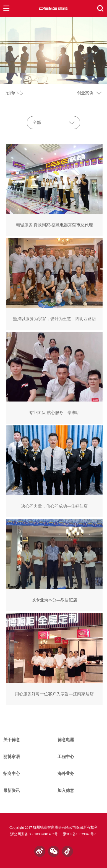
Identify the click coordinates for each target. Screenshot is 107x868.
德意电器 (66, 740)
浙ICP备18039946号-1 (80, 834)
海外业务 (66, 774)
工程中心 (66, 757)
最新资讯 (12, 791)
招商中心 (14, 93)
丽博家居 (12, 757)
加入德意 (66, 791)
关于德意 (12, 740)
